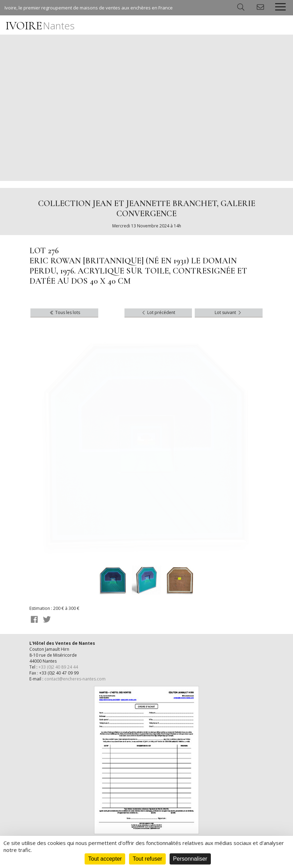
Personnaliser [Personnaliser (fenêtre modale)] (190, 859)
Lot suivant (228, 312)
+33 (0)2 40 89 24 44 (58, 667)
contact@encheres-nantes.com (75, 679)
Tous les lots (65, 312)
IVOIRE (40, 26)
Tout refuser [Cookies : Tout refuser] (147, 859)
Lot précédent (158, 312)
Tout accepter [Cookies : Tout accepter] (105, 859)
